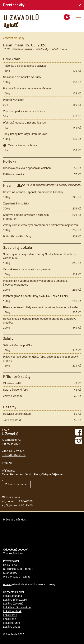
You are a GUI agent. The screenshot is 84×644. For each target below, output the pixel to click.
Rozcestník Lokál (13, 592)
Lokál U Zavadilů (13, 604)
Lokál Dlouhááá (13, 596)
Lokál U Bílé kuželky (15, 600)
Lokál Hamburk (12, 611)
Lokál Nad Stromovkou (17, 607)
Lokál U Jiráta (11, 627)
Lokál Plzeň (10, 615)
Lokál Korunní (12, 623)
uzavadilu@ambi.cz (14, 455)
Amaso (7, 584)
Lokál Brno (10, 619)
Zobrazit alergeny (14, 38)
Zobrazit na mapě (16, 484)
